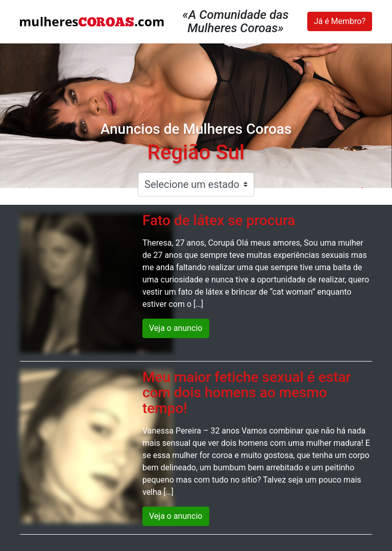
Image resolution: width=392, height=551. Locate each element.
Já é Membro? (340, 21)
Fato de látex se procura (219, 220)
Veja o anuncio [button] (176, 328)
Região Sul (196, 152)
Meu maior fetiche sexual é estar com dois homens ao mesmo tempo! (247, 393)
